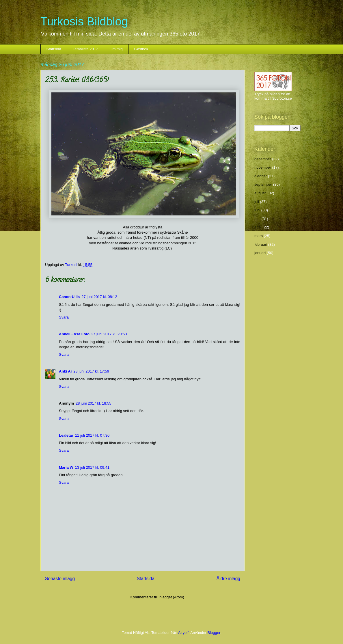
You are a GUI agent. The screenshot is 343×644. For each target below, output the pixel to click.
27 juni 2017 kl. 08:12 (99, 297)
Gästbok (141, 49)
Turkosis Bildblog (84, 21)
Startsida (54, 49)
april (258, 227)
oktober (261, 176)
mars (259, 236)
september (263, 184)
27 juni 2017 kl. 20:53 (109, 334)
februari (261, 244)
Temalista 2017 (85, 49)
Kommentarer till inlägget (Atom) (157, 597)
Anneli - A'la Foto (74, 334)
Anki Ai (65, 371)
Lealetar (66, 435)
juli (257, 202)
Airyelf (183, 633)
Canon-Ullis (69, 297)
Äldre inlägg (228, 579)
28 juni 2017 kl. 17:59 (91, 371)
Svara (64, 317)
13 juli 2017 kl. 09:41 (92, 467)
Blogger (214, 633)
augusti (260, 193)
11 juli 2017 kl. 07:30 (92, 435)
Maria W (66, 467)
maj (257, 219)
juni (257, 210)
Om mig (116, 49)
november (263, 167)
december (263, 159)
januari (260, 253)
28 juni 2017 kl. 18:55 (94, 403)
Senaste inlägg (60, 579)
